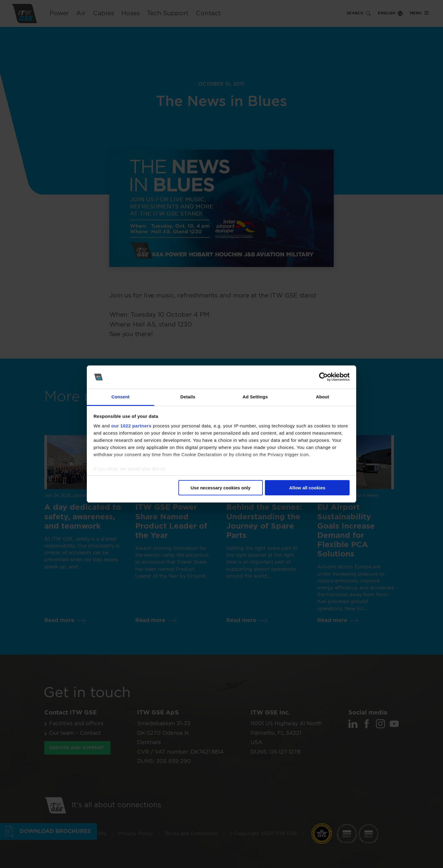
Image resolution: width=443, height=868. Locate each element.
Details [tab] (188, 397)
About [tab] (323, 397)
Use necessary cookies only (221, 488)
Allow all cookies (307, 488)
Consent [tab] (120, 397)
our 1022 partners (131, 426)
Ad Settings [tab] (255, 397)
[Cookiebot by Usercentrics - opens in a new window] (323, 377)
